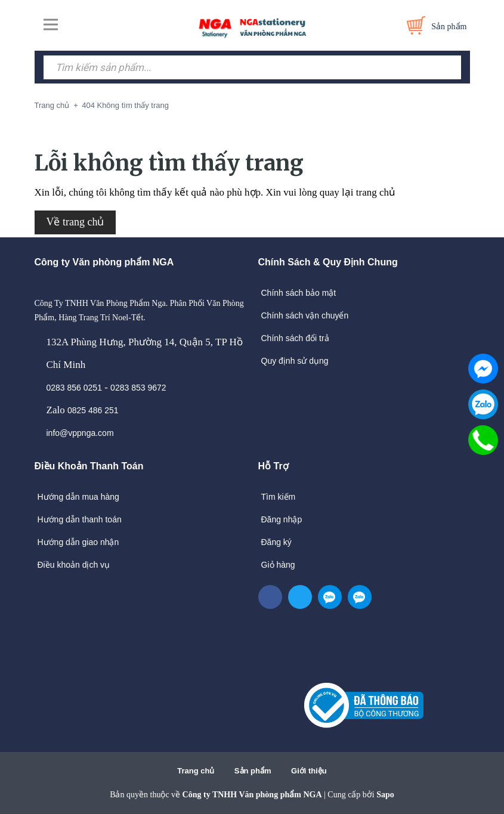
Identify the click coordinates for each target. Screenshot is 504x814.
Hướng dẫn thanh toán (80, 519)
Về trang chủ (75, 222)
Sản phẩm (253, 771)
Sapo (385, 795)
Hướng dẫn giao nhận (78, 542)
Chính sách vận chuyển (305, 315)
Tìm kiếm (279, 497)
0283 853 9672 (138, 388)
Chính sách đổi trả (295, 338)
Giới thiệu (309, 771)
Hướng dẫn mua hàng (78, 497)
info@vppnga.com (80, 433)
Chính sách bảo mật (299, 293)
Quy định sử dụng (295, 361)
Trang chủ (196, 771)
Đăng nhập (282, 519)
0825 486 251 (93, 410)
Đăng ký (276, 542)
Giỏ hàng (278, 565)
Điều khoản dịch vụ (74, 565)
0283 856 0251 (74, 388)
